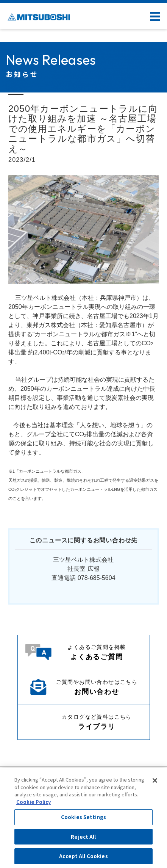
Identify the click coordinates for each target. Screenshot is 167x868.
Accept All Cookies (83, 856)
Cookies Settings (83, 817)
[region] (83, 818)
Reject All (83, 837)
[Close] (155, 780)
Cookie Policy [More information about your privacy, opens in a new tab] (34, 802)
